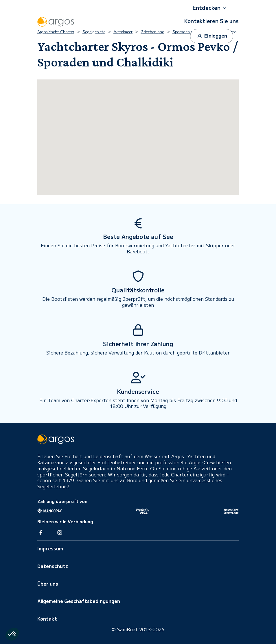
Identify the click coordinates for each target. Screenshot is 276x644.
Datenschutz (53, 566)
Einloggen (212, 36)
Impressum (50, 548)
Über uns (48, 584)
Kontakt (47, 619)
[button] (211, 8)
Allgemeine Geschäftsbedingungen (79, 601)
